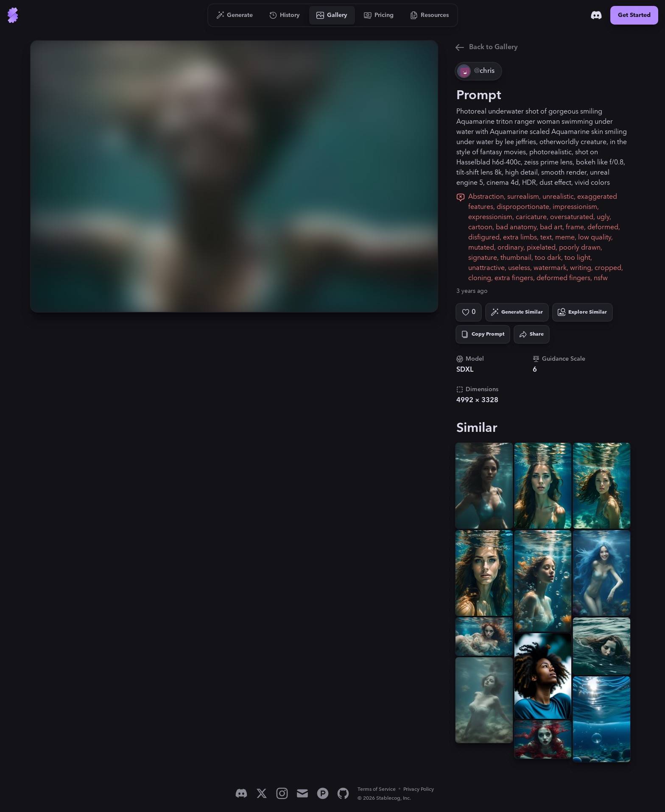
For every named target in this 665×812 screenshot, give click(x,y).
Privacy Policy (419, 789)
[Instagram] (282, 793)
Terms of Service (377, 789)
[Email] (302, 793)
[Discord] (596, 15)
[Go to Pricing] (379, 15)
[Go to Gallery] (332, 15)
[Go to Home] (13, 15)
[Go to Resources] (430, 15)
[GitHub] (343, 793)
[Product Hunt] (323, 793)
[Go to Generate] (235, 15)
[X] (262, 793)
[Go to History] (285, 15)
